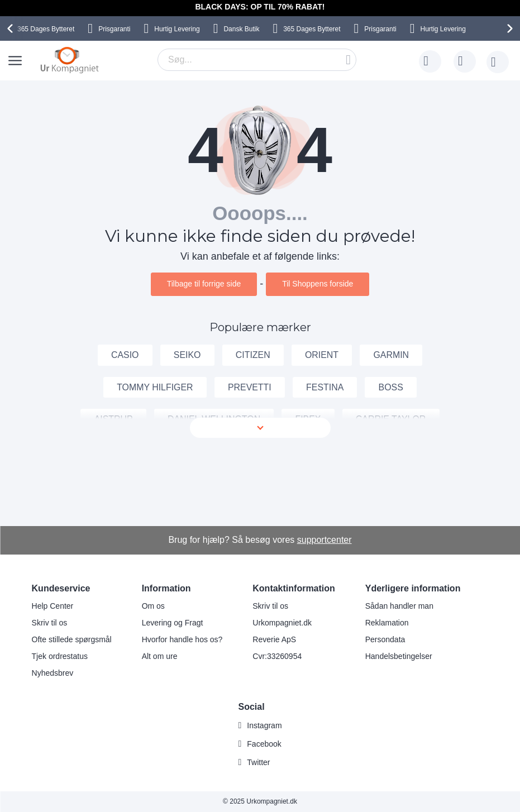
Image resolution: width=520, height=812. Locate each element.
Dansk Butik (241, 29)
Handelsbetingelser (399, 657)
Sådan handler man (399, 606)
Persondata (385, 640)
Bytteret (46, 29)
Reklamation (387, 623)
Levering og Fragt (173, 623)
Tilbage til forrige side (204, 284)
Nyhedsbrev (53, 674)
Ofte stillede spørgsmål (72, 640)
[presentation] (12, 28)
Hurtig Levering (177, 29)
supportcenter (325, 540)
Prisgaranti (114, 29)
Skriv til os (50, 623)
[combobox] (257, 60)
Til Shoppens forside (318, 284)
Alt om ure (160, 657)
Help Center (53, 606)
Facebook (264, 744)
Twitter (258, 762)
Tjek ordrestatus (60, 657)
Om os (153, 606)
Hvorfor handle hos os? (182, 640)
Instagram (264, 725)
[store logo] (70, 60)
